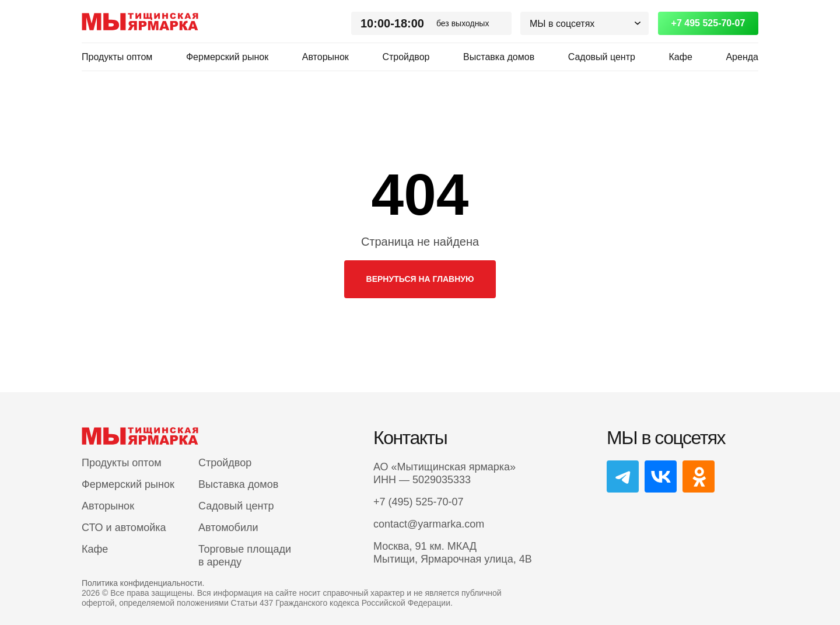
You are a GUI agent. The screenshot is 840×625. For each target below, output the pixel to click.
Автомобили (228, 528)
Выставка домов (499, 57)
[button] (584, 23)
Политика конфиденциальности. (143, 583)
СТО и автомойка (124, 528)
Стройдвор (406, 57)
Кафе (681, 57)
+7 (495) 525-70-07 (419, 502)
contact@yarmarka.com (429, 524)
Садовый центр (602, 57)
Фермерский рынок (227, 57)
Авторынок (325, 57)
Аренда (742, 57)
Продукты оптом (117, 57)
